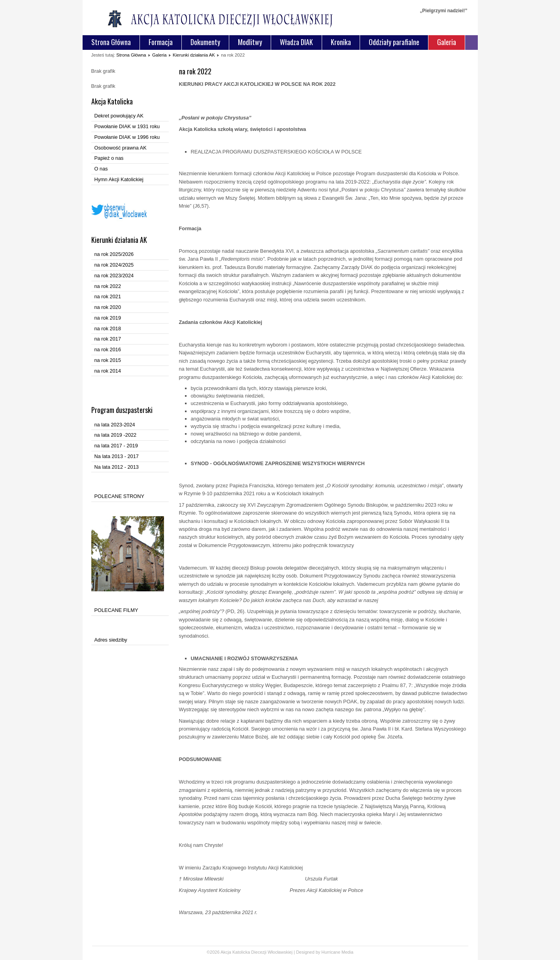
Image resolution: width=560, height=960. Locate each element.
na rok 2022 (108, 286)
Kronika (341, 42)
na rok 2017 (108, 339)
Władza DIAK (296, 42)
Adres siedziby (111, 640)
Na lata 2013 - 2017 (117, 456)
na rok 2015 (108, 360)
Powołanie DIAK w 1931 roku (127, 126)
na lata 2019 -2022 (116, 435)
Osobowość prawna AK (121, 148)
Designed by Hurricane (319, 952)
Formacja (161, 42)
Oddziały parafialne (394, 42)
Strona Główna (111, 42)
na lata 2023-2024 (115, 425)
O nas (101, 169)
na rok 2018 (108, 329)
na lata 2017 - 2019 (116, 446)
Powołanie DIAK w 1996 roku (127, 137)
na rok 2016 (108, 349)
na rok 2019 (108, 318)
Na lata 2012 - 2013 (117, 467)
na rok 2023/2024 (114, 276)
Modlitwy (250, 42)
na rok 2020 (108, 307)
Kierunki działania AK (194, 55)
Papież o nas (109, 158)
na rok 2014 (108, 371)
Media (347, 952)
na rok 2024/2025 (114, 265)
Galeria (447, 42)
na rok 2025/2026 (114, 254)
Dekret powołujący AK (119, 116)
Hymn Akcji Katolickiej (119, 179)
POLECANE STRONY (120, 496)
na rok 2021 (108, 296)
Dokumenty (205, 42)
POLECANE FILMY (116, 610)
